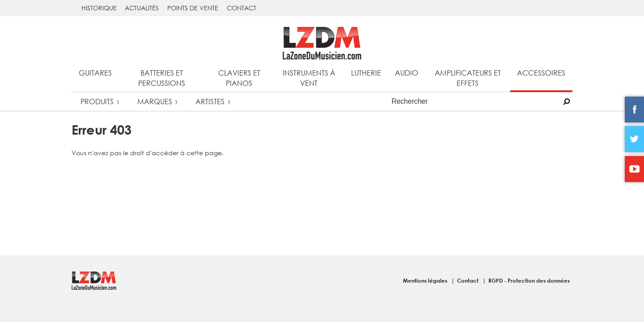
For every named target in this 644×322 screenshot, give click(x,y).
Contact (241, 8)
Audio (407, 73)
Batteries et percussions (162, 78)
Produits (97, 101)
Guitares (95, 73)
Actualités (142, 8)
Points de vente (193, 8)
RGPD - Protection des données (529, 280)
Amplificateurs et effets (468, 78)
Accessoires (541, 73)
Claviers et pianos (239, 78)
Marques (155, 101)
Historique (99, 8)
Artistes (210, 101)
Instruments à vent (309, 78)
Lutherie (366, 73)
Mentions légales (426, 280)
